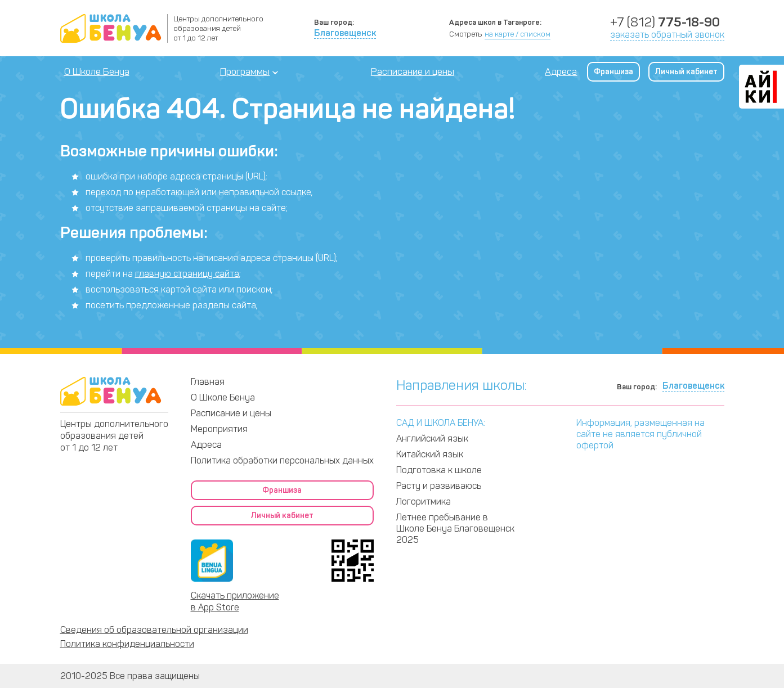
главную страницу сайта (187, 274)
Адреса (561, 71)
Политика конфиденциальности (127, 644)
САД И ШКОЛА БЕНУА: (441, 423)
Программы (245, 71)
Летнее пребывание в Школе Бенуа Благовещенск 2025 (455, 529)
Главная (208, 382)
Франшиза (613, 72)
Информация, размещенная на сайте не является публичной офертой (640, 434)
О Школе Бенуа (97, 71)
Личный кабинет (686, 72)
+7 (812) (665, 22)
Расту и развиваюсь (439, 486)
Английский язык (432, 439)
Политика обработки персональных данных (282, 460)
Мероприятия (219, 429)
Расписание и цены (413, 71)
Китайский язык (430, 454)
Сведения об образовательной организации (154, 630)
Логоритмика (424, 502)
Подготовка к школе (439, 470)
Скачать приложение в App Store (235, 601)
